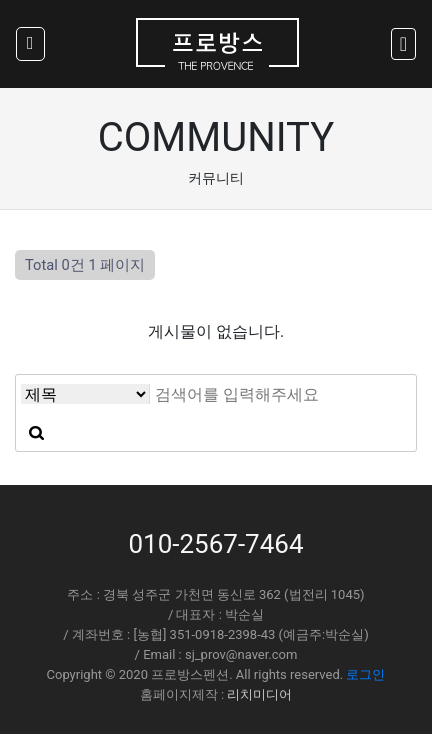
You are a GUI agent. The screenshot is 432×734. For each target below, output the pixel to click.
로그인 (365, 674)
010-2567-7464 (215, 544)
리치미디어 (259, 694)
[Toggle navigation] (403, 44)
